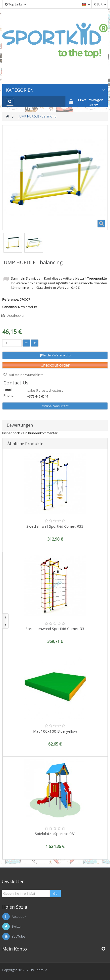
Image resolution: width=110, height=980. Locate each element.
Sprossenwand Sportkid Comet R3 (55, 629)
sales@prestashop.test (45, 390)
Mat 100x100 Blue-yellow (55, 731)
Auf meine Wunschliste (26, 375)
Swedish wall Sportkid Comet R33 (55, 526)
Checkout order (55, 365)
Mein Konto (15, 949)
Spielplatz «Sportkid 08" (55, 834)
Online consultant (55, 406)
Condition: (10, 307)
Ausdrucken (16, 316)
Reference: (11, 299)
